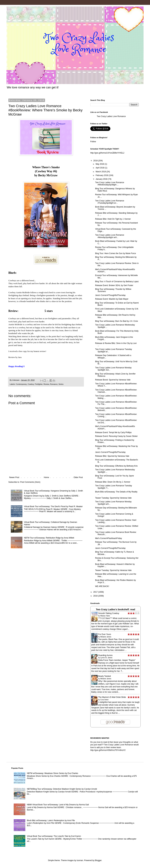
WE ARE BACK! (102, 586)
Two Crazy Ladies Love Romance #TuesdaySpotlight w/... (110, 202)
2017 (96, 592)
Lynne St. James (106, 658)
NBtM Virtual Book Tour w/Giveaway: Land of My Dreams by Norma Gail (58, 805)
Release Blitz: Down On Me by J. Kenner (113, 482)
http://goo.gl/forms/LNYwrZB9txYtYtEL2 (107, 153)
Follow (93, 142)
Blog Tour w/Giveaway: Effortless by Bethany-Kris (116, 466)
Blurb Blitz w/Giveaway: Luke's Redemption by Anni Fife (51, 820)
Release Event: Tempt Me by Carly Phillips (113, 432)
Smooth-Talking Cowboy (109, 613)
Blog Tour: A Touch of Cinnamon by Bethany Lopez (117, 282)
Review (46, 384)
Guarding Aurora (105, 655)
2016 (96, 596)
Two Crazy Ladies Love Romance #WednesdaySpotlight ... (110, 184)
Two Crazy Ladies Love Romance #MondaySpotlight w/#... (110, 236)
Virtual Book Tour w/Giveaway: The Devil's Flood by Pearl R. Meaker (53, 506)
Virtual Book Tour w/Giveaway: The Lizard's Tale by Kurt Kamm (54, 836)
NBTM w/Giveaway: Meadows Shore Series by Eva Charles (52, 773)
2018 (96, 161)
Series (61, 384)
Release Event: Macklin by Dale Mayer (112, 299)
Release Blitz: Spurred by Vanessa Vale (112, 456)
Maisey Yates (105, 616)
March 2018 (101, 172)
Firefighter (39, 384)
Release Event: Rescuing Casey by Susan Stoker (116, 436)
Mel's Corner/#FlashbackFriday (109, 538)
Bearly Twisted (105, 676)
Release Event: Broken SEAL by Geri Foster (114, 285)
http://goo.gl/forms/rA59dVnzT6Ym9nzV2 (108, 750)
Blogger (98, 860)
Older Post (78, 477)
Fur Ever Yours (105, 634)
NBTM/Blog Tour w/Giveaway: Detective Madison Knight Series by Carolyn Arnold (62, 789)
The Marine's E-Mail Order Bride (112, 697)
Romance (54, 384)
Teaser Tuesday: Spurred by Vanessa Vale (113, 498)
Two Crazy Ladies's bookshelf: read (115, 609)
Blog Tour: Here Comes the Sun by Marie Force (116, 253)
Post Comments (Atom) (30, 482)
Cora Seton (104, 700)
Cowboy (31, 384)
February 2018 (102, 175)
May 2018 (100, 164)
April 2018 (100, 168)
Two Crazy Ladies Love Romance (111, 116)
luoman (80, 860)
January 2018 (102, 179)
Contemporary (21, 384)
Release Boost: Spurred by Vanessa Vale (113, 380)
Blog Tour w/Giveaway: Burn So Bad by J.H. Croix (117, 321)
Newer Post (14, 477)
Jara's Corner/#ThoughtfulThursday (110, 295)
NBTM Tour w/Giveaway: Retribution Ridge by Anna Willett (49, 538)
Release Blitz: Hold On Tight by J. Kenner (113, 219)
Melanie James (106, 637)
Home (46, 477)
